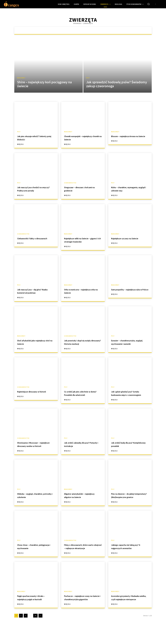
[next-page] (40, 632)
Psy (88, 78)
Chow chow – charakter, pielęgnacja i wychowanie (32, 556)
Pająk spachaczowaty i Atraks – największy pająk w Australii (36, 611)
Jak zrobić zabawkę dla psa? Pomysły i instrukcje (81, 448)
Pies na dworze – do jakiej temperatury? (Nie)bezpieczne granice (130, 504)
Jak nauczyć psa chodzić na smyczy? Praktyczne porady (34, 189)
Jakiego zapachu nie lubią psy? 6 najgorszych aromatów (130, 556)
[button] (148, 4)
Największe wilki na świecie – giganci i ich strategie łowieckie (82, 240)
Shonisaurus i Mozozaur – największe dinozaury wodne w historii (36, 449)
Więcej (20, 144)
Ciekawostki (70, 183)
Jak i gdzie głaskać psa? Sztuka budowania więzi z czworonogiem (130, 395)
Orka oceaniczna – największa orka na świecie (82, 291)
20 (35, 632)
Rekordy (21, 78)
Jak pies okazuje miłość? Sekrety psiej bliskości (32, 138)
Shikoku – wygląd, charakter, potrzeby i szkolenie (34, 502)
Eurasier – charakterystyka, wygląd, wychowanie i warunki (129, 342)
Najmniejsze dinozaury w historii (32, 393)
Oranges (77, 23)
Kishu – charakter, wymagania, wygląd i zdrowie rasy (129, 189)
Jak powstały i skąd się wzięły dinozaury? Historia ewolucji (82, 342)
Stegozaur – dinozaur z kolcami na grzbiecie (83, 189)
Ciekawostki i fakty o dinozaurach (29, 240)
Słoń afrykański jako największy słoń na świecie (33, 342)
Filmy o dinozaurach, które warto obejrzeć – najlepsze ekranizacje (80, 558)
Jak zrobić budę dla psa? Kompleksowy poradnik (126, 448)
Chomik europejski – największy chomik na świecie (82, 138)
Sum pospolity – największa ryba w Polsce (128, 291)
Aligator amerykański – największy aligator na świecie (82, 502)
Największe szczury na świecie (129, 238)
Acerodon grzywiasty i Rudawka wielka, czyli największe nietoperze (125, 613)
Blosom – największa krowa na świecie (129, 138)
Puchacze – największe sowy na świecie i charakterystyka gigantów (83, 613)
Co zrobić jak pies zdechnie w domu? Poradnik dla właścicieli (82, 393)
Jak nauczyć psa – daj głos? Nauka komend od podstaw (34, 291)
